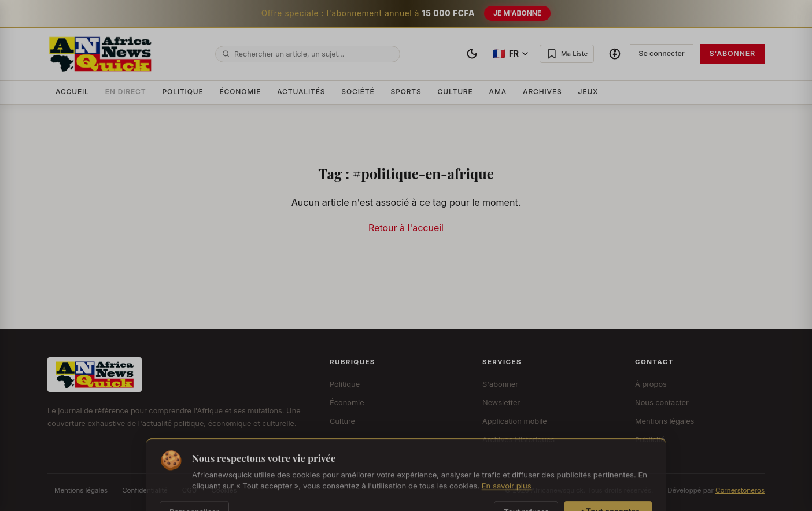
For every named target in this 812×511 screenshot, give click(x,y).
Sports (406, 92)
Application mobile (515, 421)
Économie (241, 92)
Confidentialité (145, 490)
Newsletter (501, 403)
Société (358, 92)
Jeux (588, 92)
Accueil (72, 92)
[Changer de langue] (510, 54)
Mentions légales (665, 421)
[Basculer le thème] (472, 54)
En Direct (126, 92)
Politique (183, 92)
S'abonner (732, 53)
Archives (542, 92)
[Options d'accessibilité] (615, 54)
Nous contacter (662, 403)
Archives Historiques (518, 440)
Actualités (301, 92)
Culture (455, 92)
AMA (498, 92)
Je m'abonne (517, 13)
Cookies (224, 490)
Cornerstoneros (740, 490)
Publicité (650, 440)
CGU (190, 490)
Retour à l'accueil (406, 228)
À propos (651, 384)
